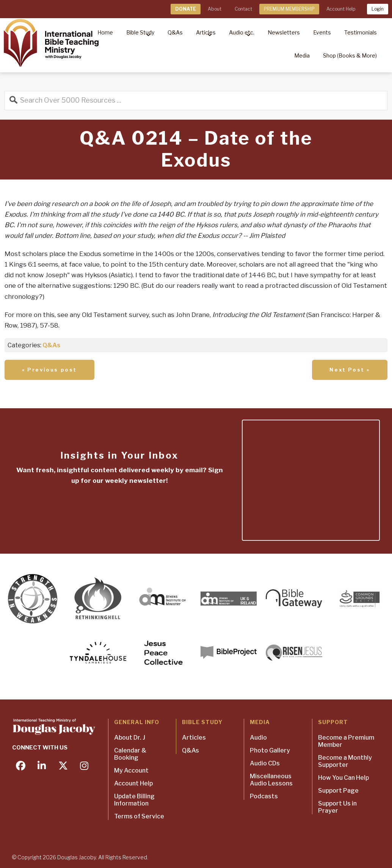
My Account (131, 770)
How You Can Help (343, 778)
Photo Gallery (270, 750)
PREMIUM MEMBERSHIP (289, 9)
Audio (258, 738)
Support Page (338, 791)
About (215, 9)
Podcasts (264, 796)
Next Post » (350, 370)
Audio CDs (265, 763)
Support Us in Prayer (337, 807)
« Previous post (49, 370)
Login (378, 9)
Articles (194, 738)
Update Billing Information (134, 800)
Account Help (341, 9)
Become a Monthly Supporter (345, 761)
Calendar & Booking (130, 754)
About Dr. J (130, 738)
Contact (243, 9)
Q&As (51, 345)
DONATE (186, 9)
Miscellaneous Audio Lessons (271, 780)
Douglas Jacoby (77, 857)
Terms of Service (139, 816)
